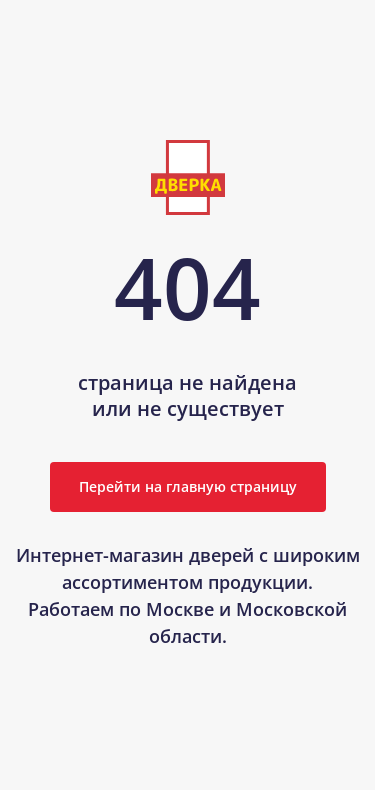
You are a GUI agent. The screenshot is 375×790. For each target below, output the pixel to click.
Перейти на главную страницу (188, 486)
